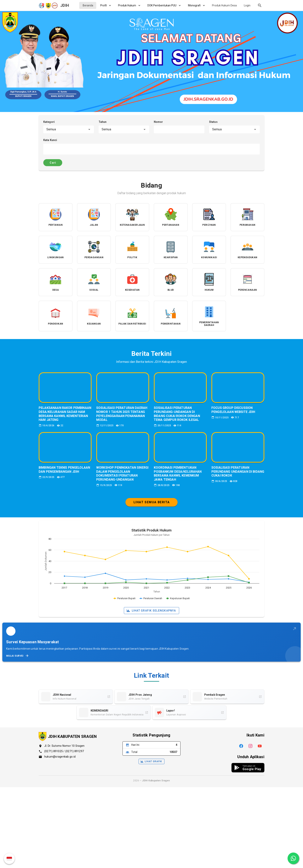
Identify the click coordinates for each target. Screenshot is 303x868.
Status (213, 122)
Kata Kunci (50, 140)
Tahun (103, 122)
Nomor (158, 122)
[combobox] (69, 129)
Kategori (49, 122)
